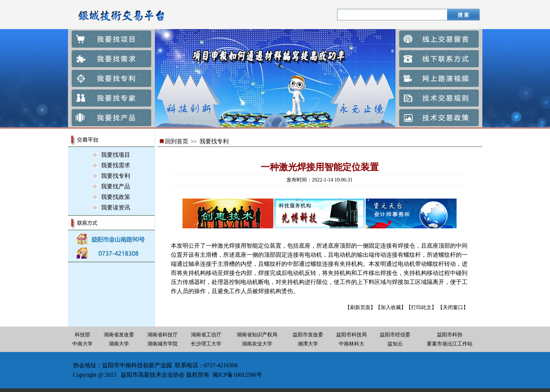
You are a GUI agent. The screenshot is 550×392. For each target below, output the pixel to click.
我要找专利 (214, 141)
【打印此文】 (421, 307)
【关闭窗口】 (453, 307)
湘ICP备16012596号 (237, 375)
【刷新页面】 (360, 307)
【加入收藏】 (391, 307)
